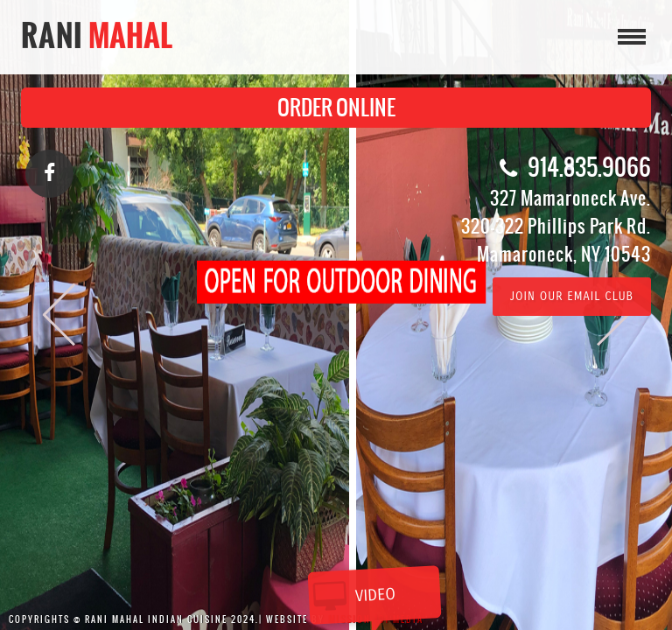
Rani (98, 35)
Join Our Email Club (572, 297)
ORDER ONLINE (336, 108)
